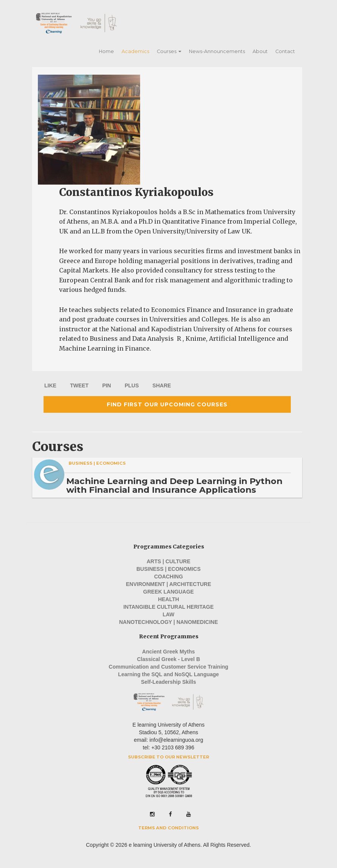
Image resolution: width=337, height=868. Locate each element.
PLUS (132, 385)
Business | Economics (97, 463)
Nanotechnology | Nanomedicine (168, 622)
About (260, 51)
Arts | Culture (168, 561)
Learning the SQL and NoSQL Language (168, 674)
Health (168, 599)
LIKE (50, 385)
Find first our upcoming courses (167, 404)
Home (106, 51)
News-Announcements (217, 51)
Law (168, 614)
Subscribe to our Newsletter (168, 757)
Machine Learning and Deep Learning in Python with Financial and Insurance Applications (174, 485)
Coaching (168, 577)
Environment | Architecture (168, 584)
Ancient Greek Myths (168, 652)
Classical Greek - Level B (169, 659)
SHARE (162, 385)
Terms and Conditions (168, 828)
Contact (285, 51)
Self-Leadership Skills (168, 682)
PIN (107, 385)
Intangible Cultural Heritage (169, 607)
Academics (135, 51)
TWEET (79, 385)
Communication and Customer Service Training (168, 667)
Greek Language (168, 592)
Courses (169, 51)
